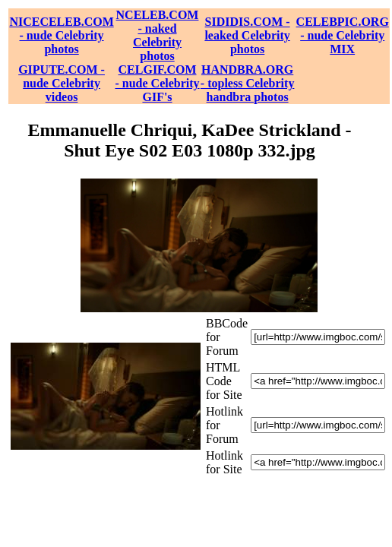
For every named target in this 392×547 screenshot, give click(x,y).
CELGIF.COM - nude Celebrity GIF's (157, 83)
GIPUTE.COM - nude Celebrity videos (62, 83)
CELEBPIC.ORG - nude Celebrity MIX (343, 35)
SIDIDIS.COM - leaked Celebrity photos (247, 35)
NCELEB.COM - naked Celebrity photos (158, 35)
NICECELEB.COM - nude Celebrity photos (61, 35)
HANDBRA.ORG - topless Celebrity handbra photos (248, 83)
